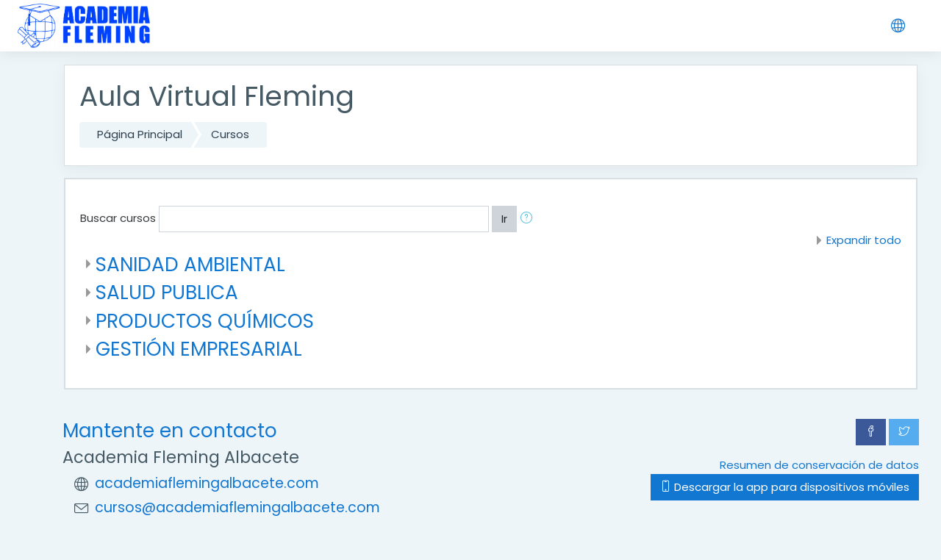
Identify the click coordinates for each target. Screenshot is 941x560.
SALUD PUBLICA (167, 292)
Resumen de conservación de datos (819, 465)
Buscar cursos (118, 218)
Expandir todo (864, 240)
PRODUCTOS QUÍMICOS (205, 321)
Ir (504, 219)
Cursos (230, 134)
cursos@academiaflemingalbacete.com (237, 507)
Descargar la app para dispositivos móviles (785, 487)
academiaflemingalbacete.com (207, 483)
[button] (529, 219)
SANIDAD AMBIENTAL (190, 264)
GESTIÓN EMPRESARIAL (199, 349)
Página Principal (140, 134)
